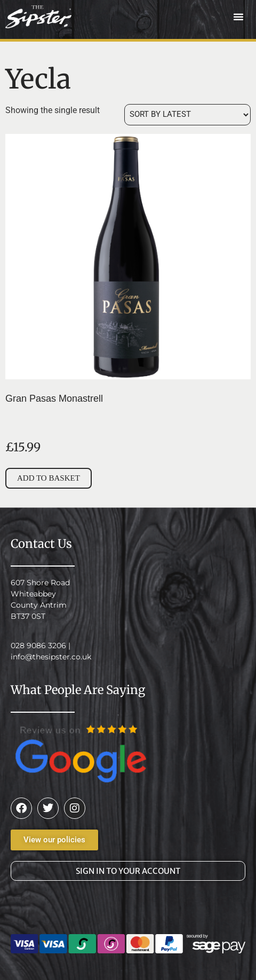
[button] (238, 17)
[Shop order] (187, 115)
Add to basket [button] (49, 478)
